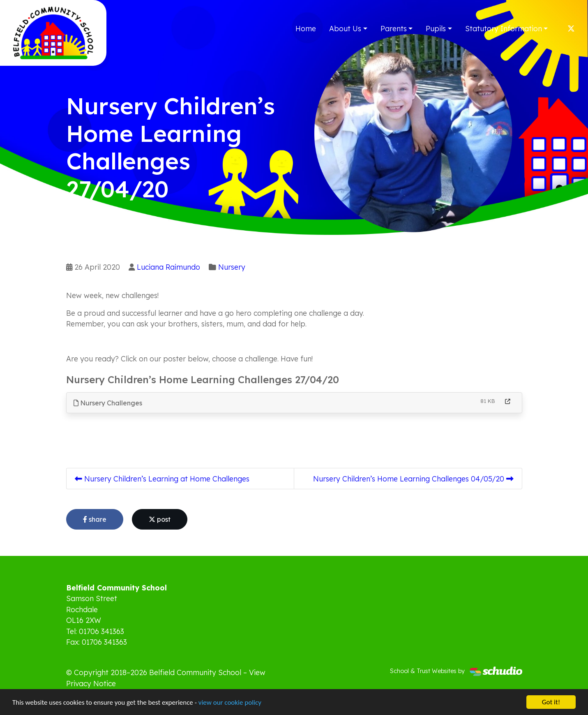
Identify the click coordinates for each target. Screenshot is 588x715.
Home (306, 28)
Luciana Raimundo (168, 267)
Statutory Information (504, 28)
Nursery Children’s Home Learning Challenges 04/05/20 (413, 479)
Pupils (436, 28)
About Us (345, 28)
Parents (394, 28)
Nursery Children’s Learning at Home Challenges (162, 479)
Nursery (232, 267)
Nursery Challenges (108, 403)
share (95, 519)
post (160, 519)
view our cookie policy (230, 702)
